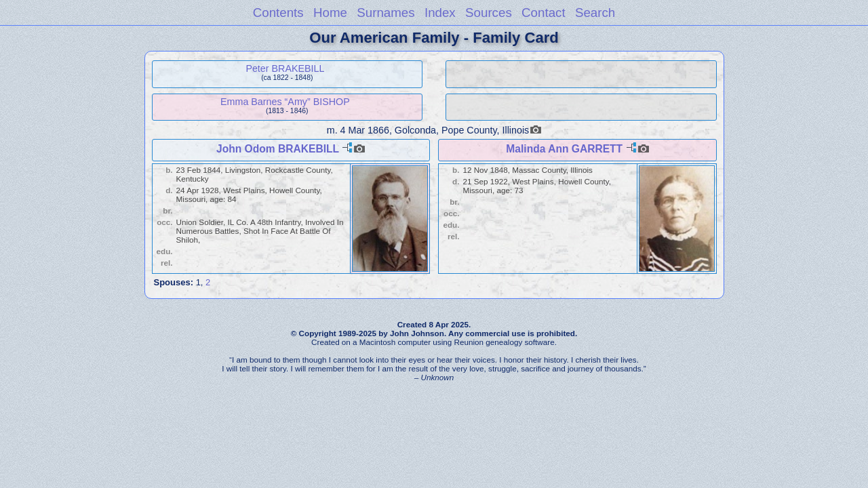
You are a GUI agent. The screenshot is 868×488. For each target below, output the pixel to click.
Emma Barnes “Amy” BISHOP (285, 102)
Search (595, 13)
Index (440, 13)
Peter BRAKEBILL (285, 68)
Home (330, 13)
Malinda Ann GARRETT (564, 149)
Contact (544, 13)
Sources (489, 13)
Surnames (386, 13)
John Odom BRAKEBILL (278, 149)
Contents (278, 13)
